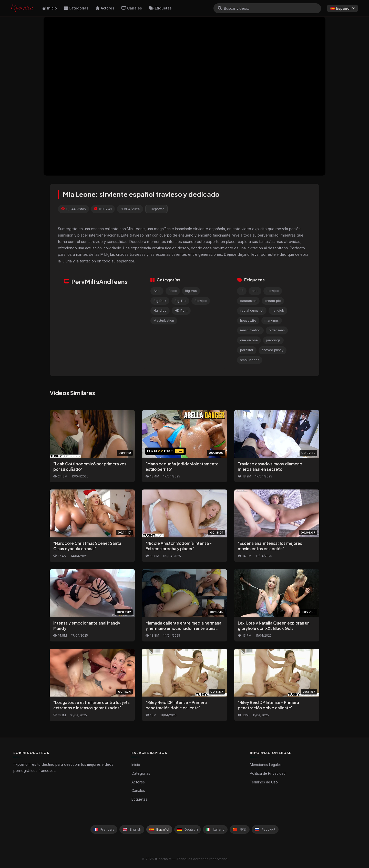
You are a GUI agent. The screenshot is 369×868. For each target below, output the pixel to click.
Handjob (160, 310)
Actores (105, 8)
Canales (132, 8)
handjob (278, 310)
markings (272, 320)
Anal (157, 291)
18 (242, 291)
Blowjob (201, 301)
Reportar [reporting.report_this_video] (157, 209)
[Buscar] (220, 8)
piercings (273, 340)
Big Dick (160, 301)
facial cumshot (252, 310)
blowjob (273, 291)
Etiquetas (160, 8)
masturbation (250, 330)
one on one (249, 340)
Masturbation (164, 320)
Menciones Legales (266, 765)
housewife (248, 320)
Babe (173, 291)
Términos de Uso (264, 782)
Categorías (76, 8)
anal (255, 291)
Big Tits (180, 301)
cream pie (273, 301)
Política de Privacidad (268, 773)
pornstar (247, 350)
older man (277, 330)
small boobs (250, 360)
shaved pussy (273, 350)
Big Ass (191, 291)
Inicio (49, 8)
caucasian (248, 301)
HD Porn (181, 310)
